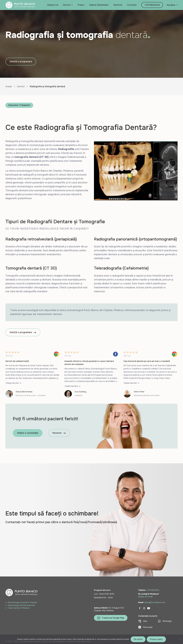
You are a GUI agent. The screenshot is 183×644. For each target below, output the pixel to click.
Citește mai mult (12, 383)
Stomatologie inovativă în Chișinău (22, 602)
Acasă (9, 86)
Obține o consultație (28, 433)
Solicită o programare (21, 61)
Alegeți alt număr (145, 597)
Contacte (132, 5)
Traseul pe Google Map (111, 618)
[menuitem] (172, 5)
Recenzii (118, 5)
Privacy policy (156, 639)
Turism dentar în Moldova (18, 608)
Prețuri (81, 5)
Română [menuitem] (171, 5)
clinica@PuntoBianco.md (155, 602)
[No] (180, 639)
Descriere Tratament (19, 105)
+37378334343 (152, 5)
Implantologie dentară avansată (21, 605)
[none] (172, 5)
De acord (138, 639)
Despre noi (53, 5)
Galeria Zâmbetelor (99, 5)
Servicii (67, 5)
